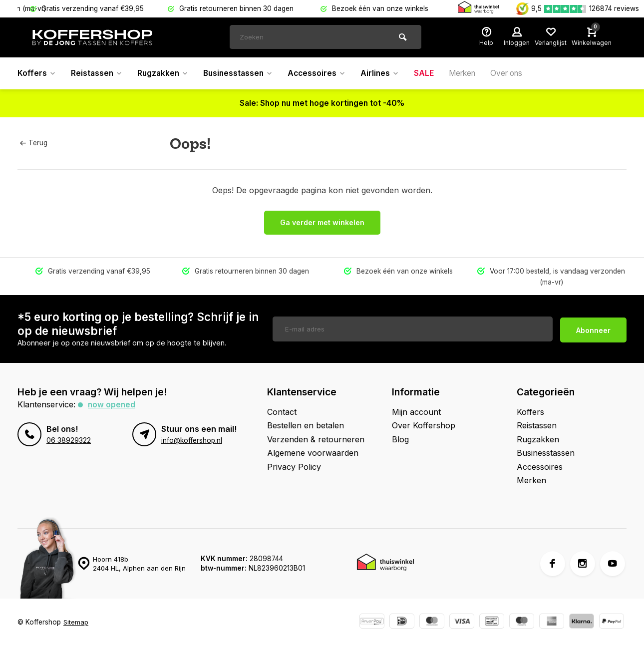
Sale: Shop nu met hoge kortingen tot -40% (322, 103)
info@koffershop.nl (192, 440)
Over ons (520, 73)
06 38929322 (69, 440)
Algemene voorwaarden (313, 453)
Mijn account (416, 412)
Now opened (112, 404)
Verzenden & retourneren (316, 439)
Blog (400, 439)
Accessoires (324, 73)
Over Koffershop (424, 425)
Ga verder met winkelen (322, 222)
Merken (473, 73)
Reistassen (98, 73)
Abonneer (593, 329)
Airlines (389, 73)
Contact (282, 412)
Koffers (37, 73)
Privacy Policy (294, 467)
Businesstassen (243, 73)
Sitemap (76, 622)
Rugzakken (166, 73)
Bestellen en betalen (306, 425)
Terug (33, 143)
